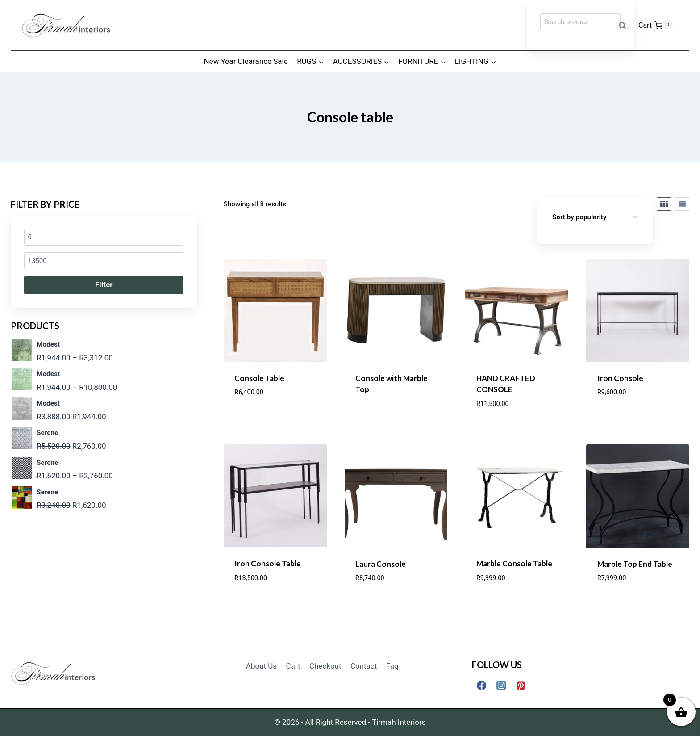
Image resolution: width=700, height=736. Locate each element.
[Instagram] (501, 685)
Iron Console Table (268, 563)
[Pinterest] (521, 685)
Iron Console (620, 378)
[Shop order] (595, 217)
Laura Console (381, 564)
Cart (293, 666)
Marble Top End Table (635, 564)
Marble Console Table (514, 563)
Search (625, 25)
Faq (392, 666)
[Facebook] (481, 685)
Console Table (259, 378)
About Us (261, 666)
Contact (364, 666)
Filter (104, 284)
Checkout (325, 666)
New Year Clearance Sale (246, 61)
